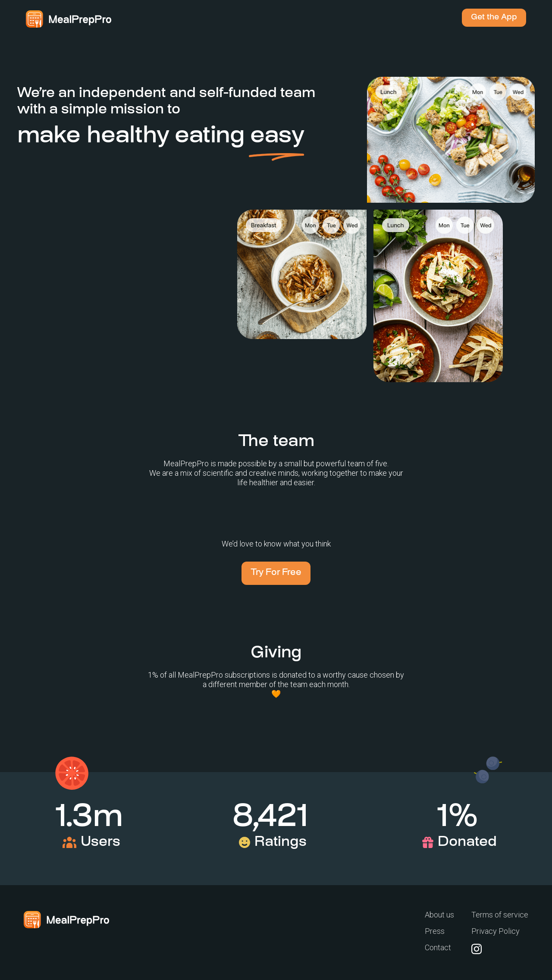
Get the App (494, 17)
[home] (69, 19)
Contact (438, 947)
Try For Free (276, 573)
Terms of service (500, 915)
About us (439, 915)
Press (435, 931)
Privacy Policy (496, 931)
